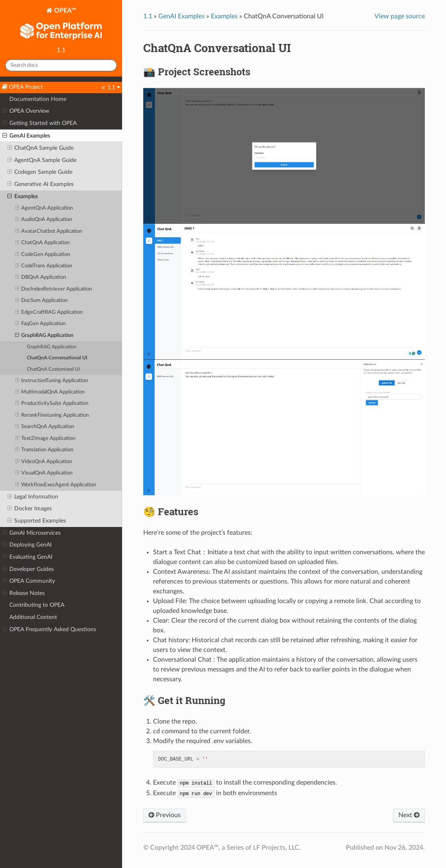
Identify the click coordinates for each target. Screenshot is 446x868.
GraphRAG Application (44, 336)
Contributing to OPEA (37, 605)
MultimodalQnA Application (50, 392)
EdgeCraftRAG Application (49, 313)
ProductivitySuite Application (52, 404)
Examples (23, 197)
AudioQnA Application (44, 220)
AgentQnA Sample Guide (42, 160)
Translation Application (44, 450)
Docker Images (30, 509)
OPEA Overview (26, 111)
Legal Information (33, 497)
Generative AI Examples (40, 184)
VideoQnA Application (44, 462)
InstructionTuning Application (52, 381)
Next (409, 815)
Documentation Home (38, 99)
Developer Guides (28, 569)
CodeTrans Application (44, 266)
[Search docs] (61, 65)
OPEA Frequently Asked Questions (49, 630)
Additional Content (33, 617)
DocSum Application (42, 301)
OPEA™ (61, 25)
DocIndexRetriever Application (54, 289)
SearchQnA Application (45, 427)
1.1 (148, 16)
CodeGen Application (43, 255)
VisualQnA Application (44, 473)
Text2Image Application (45, 439)
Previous (165, 815)
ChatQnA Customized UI (53, 369)
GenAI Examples (26, 136)
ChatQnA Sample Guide (40, 148)
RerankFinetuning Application (52, 415)
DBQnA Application (41, 278)
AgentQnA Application (44, 208)
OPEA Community (29, 581)
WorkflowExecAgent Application (56, 485)
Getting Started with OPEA (39, 123)
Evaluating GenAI (27, 557)
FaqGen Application (40, 324)
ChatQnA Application (43, 243)
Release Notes (24, 593)
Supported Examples (37, 521)
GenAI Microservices (32, 533)
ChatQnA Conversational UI (57, 358)
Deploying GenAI (27, 545)
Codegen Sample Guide (40, 172)
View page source (400, 16)
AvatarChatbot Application (49, 232)
